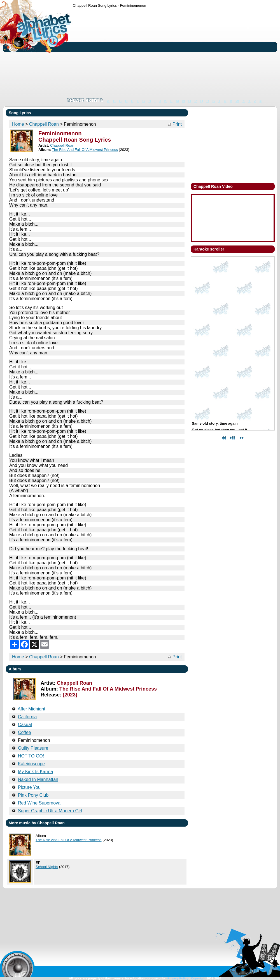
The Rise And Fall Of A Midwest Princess (85, 150)
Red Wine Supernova (39, 803)
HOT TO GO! (31, 756)
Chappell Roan (44, 124)
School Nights (47, 867)
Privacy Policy (178, 978)
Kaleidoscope (31, 764)
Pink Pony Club (33, 795)
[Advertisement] (133, 53)
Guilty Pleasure (33, 748)
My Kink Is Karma (35, 772)
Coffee (25, 732)
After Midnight (32, 709)
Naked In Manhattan (38, 779)
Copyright (198, 978)
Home (18, 124)
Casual (25, 725)
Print (177, 124)
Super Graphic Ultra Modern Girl (50, 811)
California (27, 717)
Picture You (29, 787)
